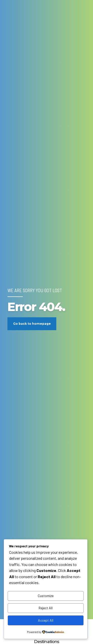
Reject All (46, 608)
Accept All (46, 620)
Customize (46, 596)
